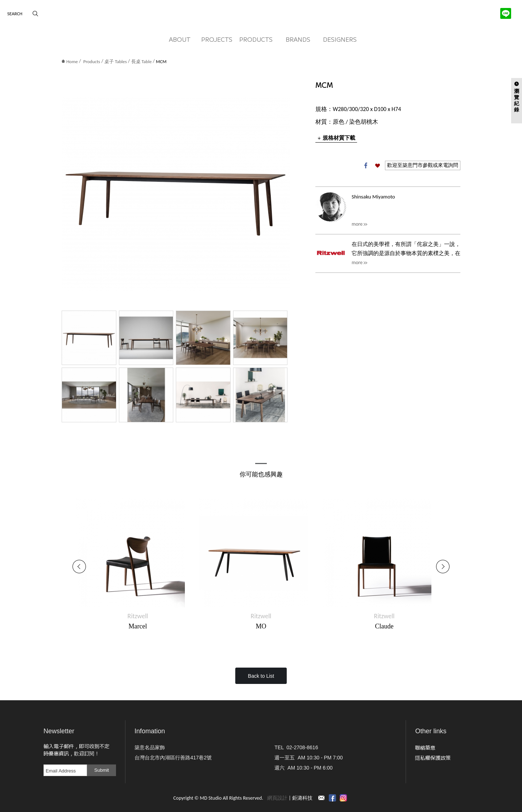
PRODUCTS (256, 39)
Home (70, 61)
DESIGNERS (340, 39)
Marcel (138, 626)
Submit (101, 770)
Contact (322, 798)
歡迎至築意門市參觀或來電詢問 (423, 165)
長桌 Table (142, 61)
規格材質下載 (336, 138)
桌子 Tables (116, 61)
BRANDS (298, 39)
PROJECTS (217, 39)
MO (261, 626)
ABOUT (180, 39)
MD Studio (261, 16)
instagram (343, 798)
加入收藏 (377, 165)
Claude (384, 626)
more (357, 224)
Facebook (366, 165)
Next (443, 567)
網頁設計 (277, 798)
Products (92, 61)
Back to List (261, 676)
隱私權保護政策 (433, 758)
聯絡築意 (425, 747)
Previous (79, 567)
